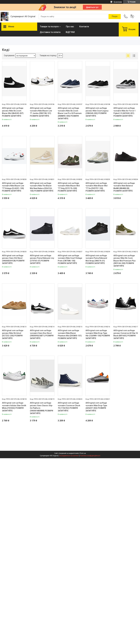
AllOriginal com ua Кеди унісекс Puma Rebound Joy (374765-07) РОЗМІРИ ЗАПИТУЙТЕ (42, 259)
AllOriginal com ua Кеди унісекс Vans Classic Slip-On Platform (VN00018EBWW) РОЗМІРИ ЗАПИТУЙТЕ (42, 408)
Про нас (70, 27)
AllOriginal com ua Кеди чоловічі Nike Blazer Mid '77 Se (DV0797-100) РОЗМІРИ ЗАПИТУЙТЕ (96, 187)
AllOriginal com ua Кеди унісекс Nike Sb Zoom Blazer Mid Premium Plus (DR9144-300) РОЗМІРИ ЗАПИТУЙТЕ (125, 261)
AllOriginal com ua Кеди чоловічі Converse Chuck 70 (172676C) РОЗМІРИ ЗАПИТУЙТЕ (69, 407)
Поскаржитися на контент (69, 456)
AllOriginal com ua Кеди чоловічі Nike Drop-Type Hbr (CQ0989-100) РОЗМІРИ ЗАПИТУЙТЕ (98, 334)
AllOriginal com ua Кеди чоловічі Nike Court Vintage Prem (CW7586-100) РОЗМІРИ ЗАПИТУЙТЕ (70, 259)
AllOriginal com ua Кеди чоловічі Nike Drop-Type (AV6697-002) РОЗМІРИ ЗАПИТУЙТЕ (96, 407)
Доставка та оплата (50, 32)
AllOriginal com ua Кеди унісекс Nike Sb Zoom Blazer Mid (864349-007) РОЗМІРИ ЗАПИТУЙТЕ (13, 112)
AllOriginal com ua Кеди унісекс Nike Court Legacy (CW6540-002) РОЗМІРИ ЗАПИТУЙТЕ (97, 112)
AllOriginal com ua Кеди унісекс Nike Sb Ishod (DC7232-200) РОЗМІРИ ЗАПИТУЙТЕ (13, 334)
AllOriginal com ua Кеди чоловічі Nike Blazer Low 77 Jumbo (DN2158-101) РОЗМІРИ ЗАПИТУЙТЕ (41, 112)
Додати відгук (132, 17)
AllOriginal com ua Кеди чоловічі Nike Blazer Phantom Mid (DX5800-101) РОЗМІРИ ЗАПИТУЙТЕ (70, 334)
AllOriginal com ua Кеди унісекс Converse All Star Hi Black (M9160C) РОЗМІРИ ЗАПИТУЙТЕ (126, 334)
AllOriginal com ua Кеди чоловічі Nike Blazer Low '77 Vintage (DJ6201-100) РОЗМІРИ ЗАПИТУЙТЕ (13, 187)
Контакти (84, 27)
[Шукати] (115, 17)
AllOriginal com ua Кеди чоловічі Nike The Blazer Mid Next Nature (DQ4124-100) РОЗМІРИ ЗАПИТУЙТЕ (42, 187)
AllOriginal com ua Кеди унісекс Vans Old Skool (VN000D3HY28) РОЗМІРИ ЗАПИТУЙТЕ (13, 259)
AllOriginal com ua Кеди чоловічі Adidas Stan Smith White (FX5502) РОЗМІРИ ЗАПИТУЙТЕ (14, 407)
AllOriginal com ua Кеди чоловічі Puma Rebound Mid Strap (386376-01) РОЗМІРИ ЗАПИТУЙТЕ (96, 259)
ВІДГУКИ (70, 32)
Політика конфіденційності (90, 456)
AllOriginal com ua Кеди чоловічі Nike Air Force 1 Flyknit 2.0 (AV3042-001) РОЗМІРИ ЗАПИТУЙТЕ (124, 112)
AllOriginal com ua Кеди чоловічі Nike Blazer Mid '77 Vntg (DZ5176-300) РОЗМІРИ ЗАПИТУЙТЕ (69, 187)
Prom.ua (83, 453)
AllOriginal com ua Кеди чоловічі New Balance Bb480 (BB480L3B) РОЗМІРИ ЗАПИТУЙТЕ (124, 187)
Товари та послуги (49, 27)
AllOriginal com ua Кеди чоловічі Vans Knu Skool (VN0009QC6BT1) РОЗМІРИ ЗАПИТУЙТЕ (42, 334)
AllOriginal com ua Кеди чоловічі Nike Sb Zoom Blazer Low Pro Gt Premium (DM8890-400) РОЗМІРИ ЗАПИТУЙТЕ (70, 113)
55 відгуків (118, 2)
